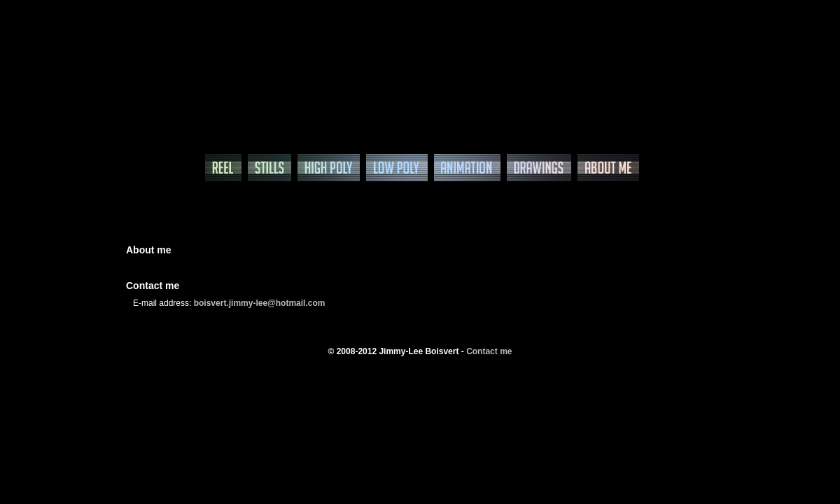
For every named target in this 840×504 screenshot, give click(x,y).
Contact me (489, 351)
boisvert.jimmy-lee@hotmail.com (260, 303)
